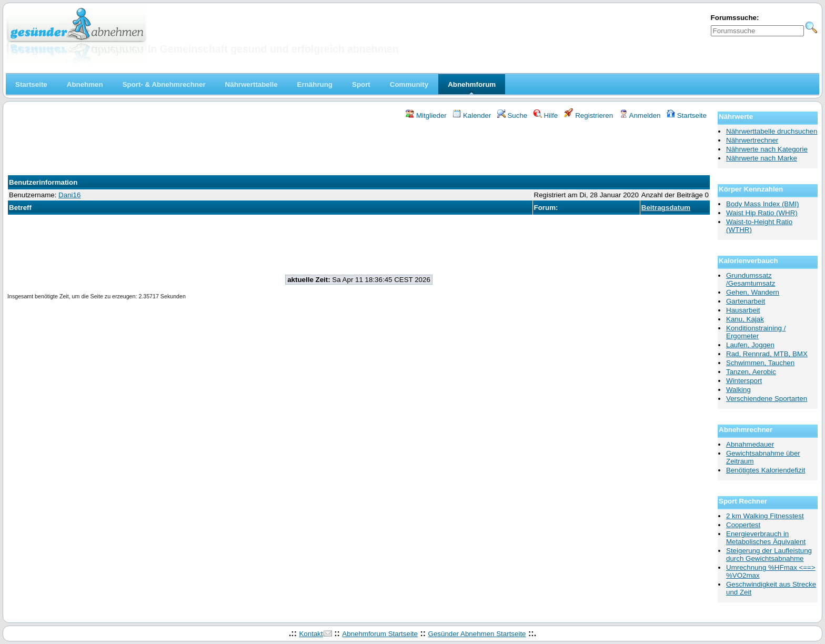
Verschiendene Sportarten (767, 399)
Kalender (472, 115)
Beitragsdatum (666, 208)
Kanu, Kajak (745, 319)
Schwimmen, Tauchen (760, 363)
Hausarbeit (743, 310)
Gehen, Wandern (753, 292)
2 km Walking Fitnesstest (765, 516)
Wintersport (744, 381)
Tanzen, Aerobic (751, 372)
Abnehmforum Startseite (380, 634)
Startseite (687, 115)
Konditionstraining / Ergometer (756, 332)
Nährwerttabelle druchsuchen (772, 131)
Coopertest (743, 525)
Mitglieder (426, 115)
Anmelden (640, 115)
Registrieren (589, 115)
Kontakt (311, 634)
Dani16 (69, 195)
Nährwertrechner (752, 140)
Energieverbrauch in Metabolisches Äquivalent (766, 538)
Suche (512, 115)
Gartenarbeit (746, 301)
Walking (738, 390)
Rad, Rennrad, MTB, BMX (767, 354)
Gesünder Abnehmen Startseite (477, 634)
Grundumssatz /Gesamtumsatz (751, 279)
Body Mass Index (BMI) (763, 204)
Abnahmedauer (750, 444)
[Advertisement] (359, 149)
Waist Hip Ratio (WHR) (762, 213)
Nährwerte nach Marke (762, 158)
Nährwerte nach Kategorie (767, 149)
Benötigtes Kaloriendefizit (766, 470)
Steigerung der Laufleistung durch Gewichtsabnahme (769, 555)
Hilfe (546, 115)
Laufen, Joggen (750, 345)
